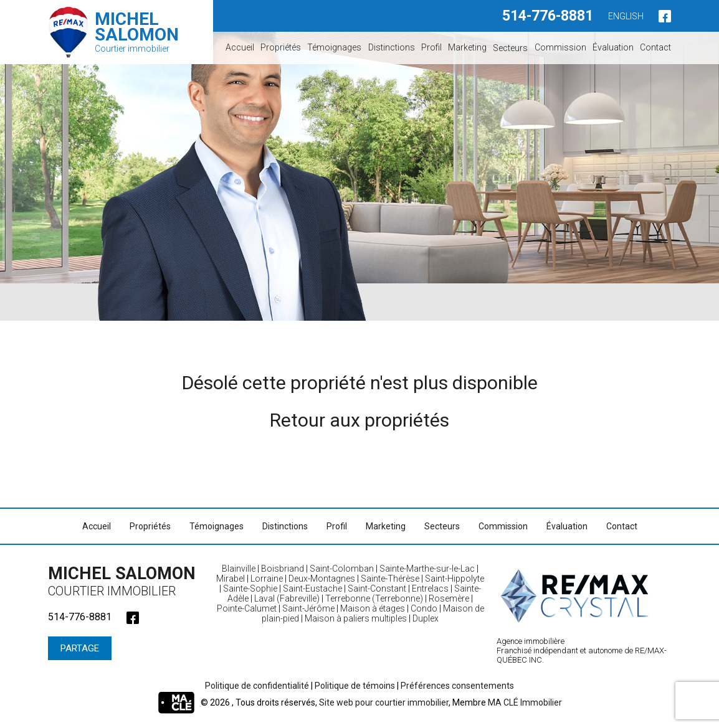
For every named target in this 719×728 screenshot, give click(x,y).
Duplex (426, 618)
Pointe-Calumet (247, 608)
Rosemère (449, 598)
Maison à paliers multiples (356, 618)
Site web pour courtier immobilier (384, 702)
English (626, 16)
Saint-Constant (377, 589)
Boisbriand (283, 569)
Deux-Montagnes (322, 579)
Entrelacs (430, 589)
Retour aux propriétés (359, 420)
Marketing (467, 47)
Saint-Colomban (342, 569)
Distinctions (392, 47)
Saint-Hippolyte (455, 579)
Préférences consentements (457, 686)
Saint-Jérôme (308, 608)
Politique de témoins (355, 686)
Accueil (240, 47)
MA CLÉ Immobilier (525, 702)
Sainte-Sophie (250, 589)
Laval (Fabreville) (287, 598)
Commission (560, 47)
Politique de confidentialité (257, 686)
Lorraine (267, 579)
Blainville (239, 569)
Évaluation (613, 47)
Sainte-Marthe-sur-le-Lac (427, 569)
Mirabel (231, 579)
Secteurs (510, 47)
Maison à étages (373, 608)
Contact (655, 47)
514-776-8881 (548, 16)
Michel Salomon (126, 581)
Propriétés (281, 47)
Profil (431, 47)
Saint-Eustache (312, 589)
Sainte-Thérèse (390, 579)
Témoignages (334, 47)
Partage (80, 648)
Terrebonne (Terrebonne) (374, 598)
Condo (424, 608)
